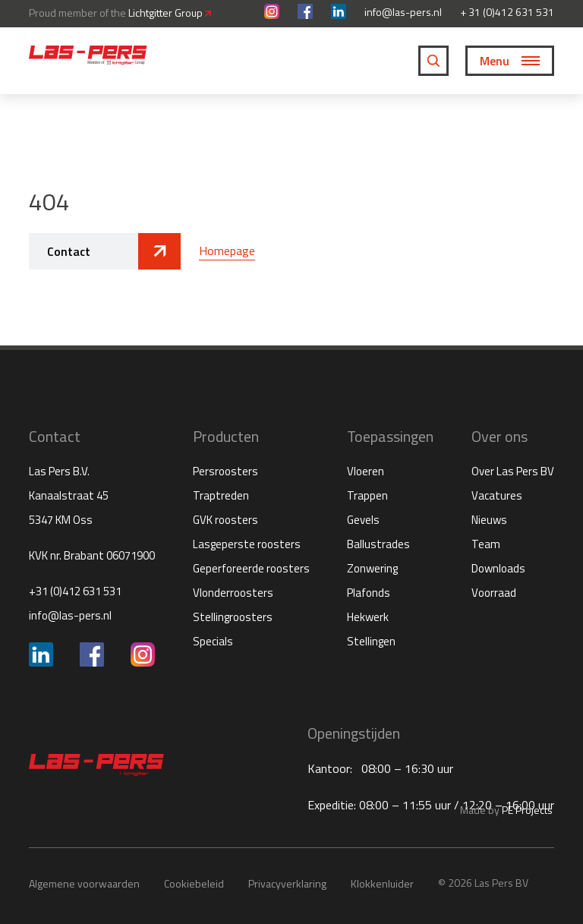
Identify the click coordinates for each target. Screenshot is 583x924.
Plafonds (369, 593)
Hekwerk (368, 617)
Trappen (367, 495)
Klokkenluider (382, 883)
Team (486, 544)
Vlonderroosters (233, 593)
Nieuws (489, 520)
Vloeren (366, 471)
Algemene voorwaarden (84, 883)
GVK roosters (225, 520)
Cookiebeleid (194, 883)
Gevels (363, 520)
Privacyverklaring (287, 883)
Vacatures (497, 495)
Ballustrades (378, 544)
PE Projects (527, 810)
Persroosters (225, 471)
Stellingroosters (233, 617)
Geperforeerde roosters (251, 568)
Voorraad (494, 593)
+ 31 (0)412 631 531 (507, 12)
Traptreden (221, 495)
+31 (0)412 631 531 (75, 591)
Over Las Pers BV (513, 471)
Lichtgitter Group (170, 13)
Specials (213, 641)
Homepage (227, 251)
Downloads (498, 568)
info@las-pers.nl (403, 12)
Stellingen (371, 641)
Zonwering (372, 568)
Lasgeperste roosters (247, 544)
